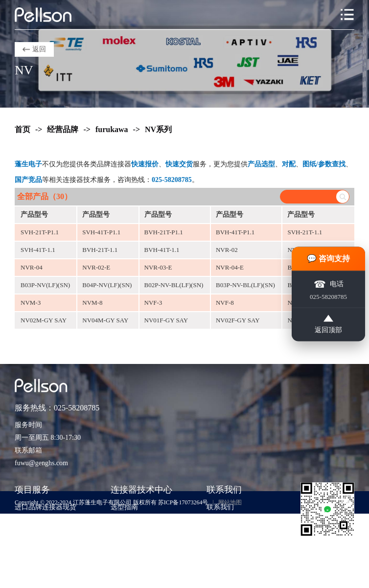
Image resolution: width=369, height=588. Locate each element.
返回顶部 (328, 324)
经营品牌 (63, 129)
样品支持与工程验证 (46, 551)
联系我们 (220, 507)
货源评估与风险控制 (46, 580)
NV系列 (158, 129)
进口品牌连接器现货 (46, 507)
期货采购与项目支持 (46, 536)
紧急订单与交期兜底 (46, 522)
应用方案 (124, 536)
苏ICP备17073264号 (183, 502)
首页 (23, 129)
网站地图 (230, 502)
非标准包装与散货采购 (49, 566)
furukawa (112, 129)
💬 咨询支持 (328, 259)
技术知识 (124, 522)
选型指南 (124, 507)
